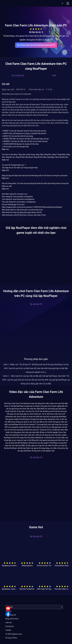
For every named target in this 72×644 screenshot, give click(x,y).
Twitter (8, 630)
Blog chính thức (12, 619)
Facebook (9, 626)
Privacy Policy (11, 638)
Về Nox (8, 611)
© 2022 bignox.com (14, 634)
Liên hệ (8, 623)
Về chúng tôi (11, 615)
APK (54, 76)
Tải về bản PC (18, 76)
